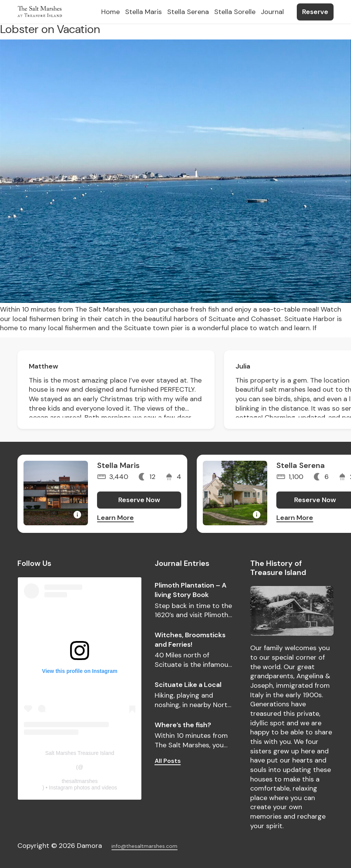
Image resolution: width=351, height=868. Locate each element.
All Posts (168, 761)
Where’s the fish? (183, 725)
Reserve (315, 12)
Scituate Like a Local (188, 685)
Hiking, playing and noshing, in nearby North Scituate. (193, 700)
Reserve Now (139, 500)
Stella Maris (118, 465)
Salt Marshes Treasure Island (80, 753)
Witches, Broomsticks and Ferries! (190, 640)
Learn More (115, 518)
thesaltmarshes (80, 781)
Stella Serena (301, 465)
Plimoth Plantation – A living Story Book (191, 590)
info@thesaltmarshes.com (144, 846)
